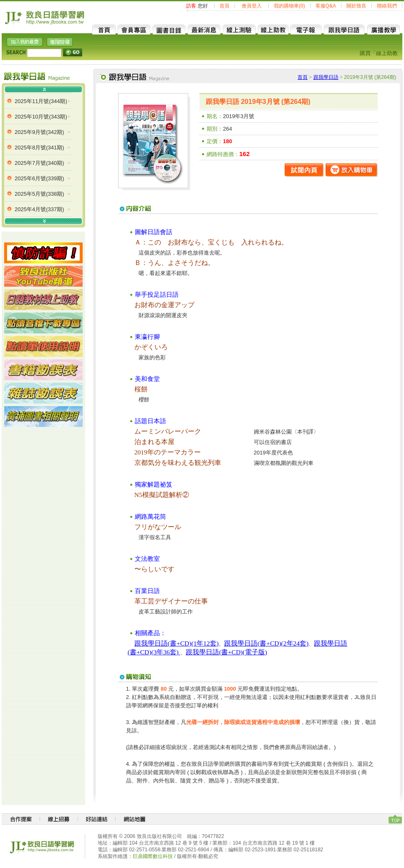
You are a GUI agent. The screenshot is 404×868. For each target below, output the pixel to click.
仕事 (201, 601)
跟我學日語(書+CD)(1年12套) (177, 643)
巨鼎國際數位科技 (153, 856)
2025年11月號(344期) (41, 101)
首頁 (225, 6)
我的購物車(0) (289, 6)
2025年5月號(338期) (39, 194)
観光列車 (208, 463)
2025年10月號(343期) (41, 117)
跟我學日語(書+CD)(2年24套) (266, 643)
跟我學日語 (326, 77)
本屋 (168, 442)
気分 (154, 463)
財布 (181, 242)
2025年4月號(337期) (39, 209)
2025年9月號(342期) (39, 132)
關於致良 (356, 6)
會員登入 (252, 6)
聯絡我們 (387, 6)
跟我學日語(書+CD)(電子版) (226, 652)
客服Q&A (326, 6)
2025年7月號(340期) (39, 163)
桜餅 (141, 389)
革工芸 (144, 601)
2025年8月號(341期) (39, 148)
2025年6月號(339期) (39, 178)
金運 (168, 305)
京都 (141, 463)
